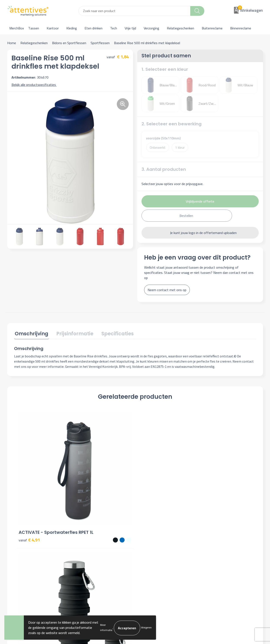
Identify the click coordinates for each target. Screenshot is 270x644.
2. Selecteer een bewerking (172, 124)
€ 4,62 (90, 484)
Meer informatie (106, 627)
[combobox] (134, 11)
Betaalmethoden (153, 544)
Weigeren (146, 627)
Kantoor (53, 28)
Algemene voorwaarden (221, 531)
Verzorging (151, 28)
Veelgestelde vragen (92, 544)
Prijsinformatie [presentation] (73, 333)
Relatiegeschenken (181, 28)
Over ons (83, 531)
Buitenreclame (212, 28)
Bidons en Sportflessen (69, 43)
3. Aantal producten (164, 169)
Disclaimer (211, 550)
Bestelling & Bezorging (157, 537)
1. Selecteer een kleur (165, 69)
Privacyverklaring (216, 544)
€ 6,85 (211, 484)
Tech (114, 28)
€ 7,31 (150, 484)
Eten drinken (94, 28)
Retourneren (150, 550)
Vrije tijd (130, 28)
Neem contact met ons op (167, 290)
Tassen (34, 28)
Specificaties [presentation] (114, 333)
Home (12, 43)
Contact (146, 531)
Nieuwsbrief (86, 537)
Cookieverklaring (215, 537)
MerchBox (17, 28)
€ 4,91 (29, 484)
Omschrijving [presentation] (31, 333)
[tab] (31, 334)
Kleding (72, 28)
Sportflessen (100, 43)
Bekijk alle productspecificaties (35, 85)
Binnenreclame (241, 28)
